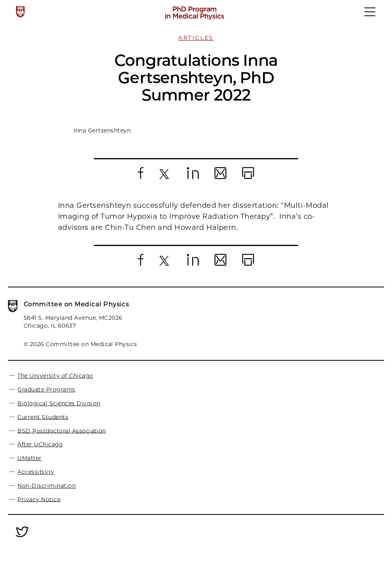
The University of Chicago (55, 376)
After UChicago (40, 444)
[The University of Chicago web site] (20, 12)
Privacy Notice (39, 499)
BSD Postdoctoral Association (62, 431)
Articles (196, 38)
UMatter (29, 458)
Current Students (43, 417)
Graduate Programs (46, 390)
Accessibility (36, 472)
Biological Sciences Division (59, 403)
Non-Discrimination (47, 486)
